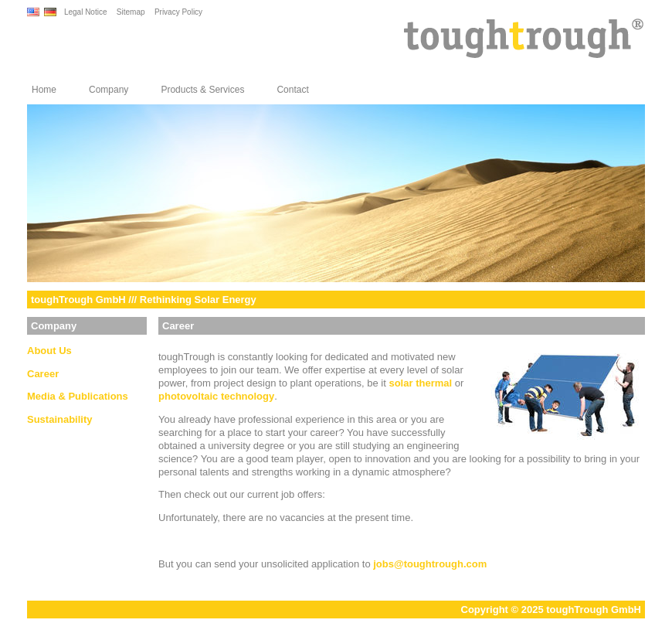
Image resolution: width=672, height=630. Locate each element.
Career (43, 374)
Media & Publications (78, 396)
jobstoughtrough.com (430, 564)
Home (44, 90)
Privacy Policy (178, 12)
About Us (49, 351)
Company (109, 90)
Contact (292, 90)
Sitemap (131, 12)
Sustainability (60, 419)
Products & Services (202, 90)
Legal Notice (86, 12)
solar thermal (420, 383)
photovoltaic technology (216, 396)
